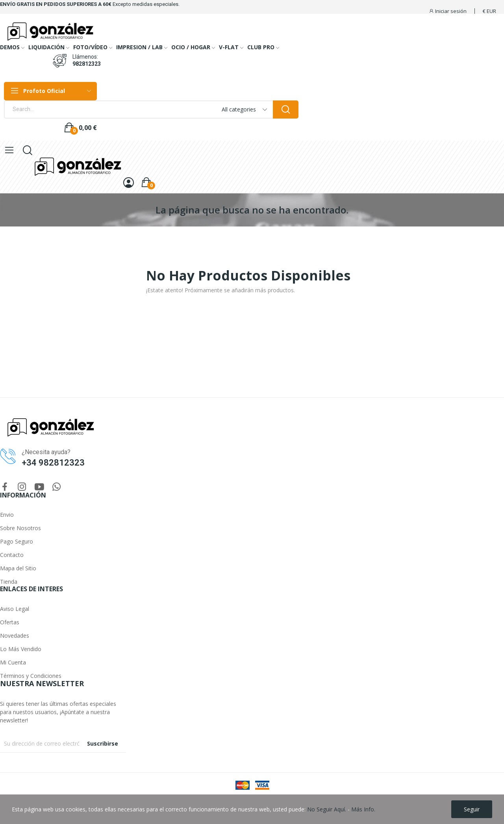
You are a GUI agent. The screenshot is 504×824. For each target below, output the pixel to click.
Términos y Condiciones (31, 676)
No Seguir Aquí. (327, 809)
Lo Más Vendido (21, 649)
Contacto (12, 555)
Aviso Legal (15, 609)
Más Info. (363, 809)
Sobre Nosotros (20, 528)
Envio (7, 515)
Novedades (15, 636)
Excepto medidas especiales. (146, 4)
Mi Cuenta (13, 662)
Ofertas (10, 622)
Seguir (472, 809)
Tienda (9, 582)
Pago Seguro (17, 541)
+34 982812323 (53, 463)
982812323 (87, 64)
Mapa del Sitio (18, 568)
